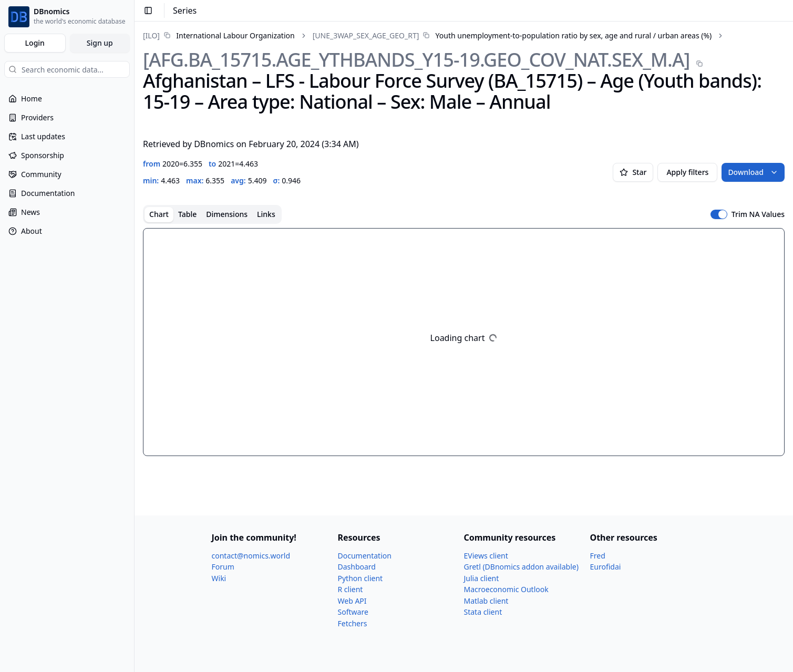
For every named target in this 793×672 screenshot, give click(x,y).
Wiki (219, 578)
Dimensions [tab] (227, 214)
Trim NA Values (758, 214)
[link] (219, 35)
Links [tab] (266, 214)
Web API (352, 601)
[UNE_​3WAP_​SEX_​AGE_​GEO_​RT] (366, 35)
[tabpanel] (464, 342)
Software (353, 612)
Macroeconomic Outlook (506, 589)
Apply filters (687, 172)
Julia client (482, 578)
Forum (223, 567)
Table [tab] (187, 214)
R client (351, 589)
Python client (361, 578)
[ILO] (151, 35)
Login (35, 43)
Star (633, 172)
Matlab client (486, 601)
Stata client (483, 612)
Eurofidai (606, 567)
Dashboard (357, 567)
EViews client (486, 556)
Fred (598, 556)
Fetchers (353, 623)
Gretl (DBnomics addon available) (521, 567)
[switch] (719, 214)
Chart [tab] (159, 214)
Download (753, 172)
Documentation (365, 556)
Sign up (100, 43)
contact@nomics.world (251, 556)
